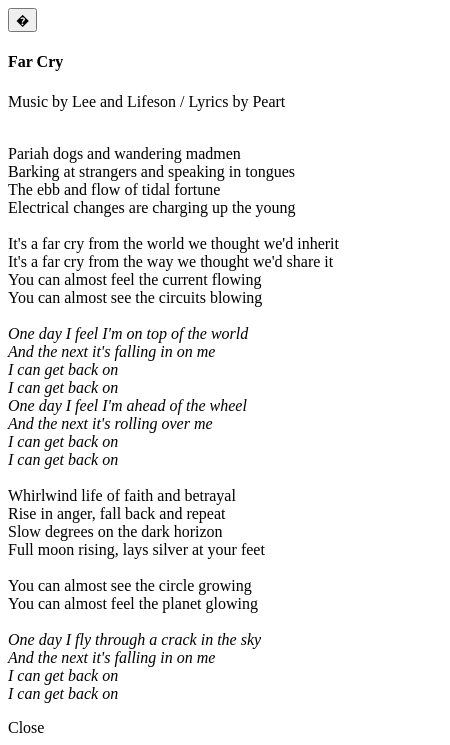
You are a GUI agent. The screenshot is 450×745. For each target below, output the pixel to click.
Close (26, 727)
